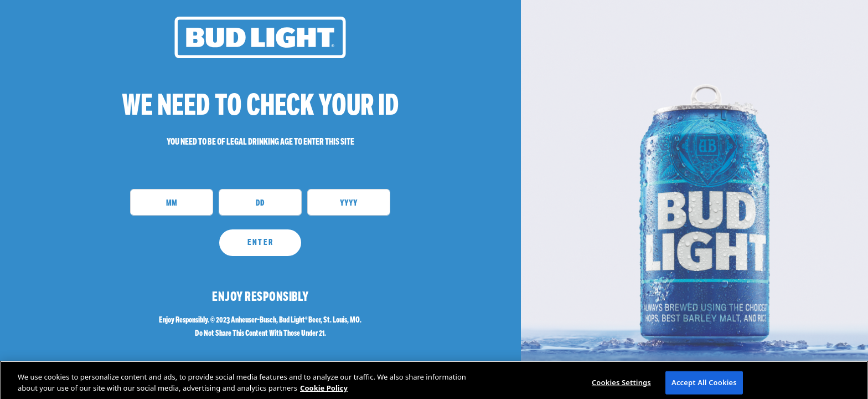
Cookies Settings (621, 387)
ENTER (260, 242)
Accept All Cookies (704, 387)
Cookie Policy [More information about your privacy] (324, 392)
